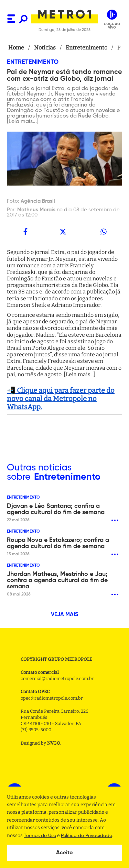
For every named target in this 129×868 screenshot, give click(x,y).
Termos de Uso (40, 836)
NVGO (54, 743)
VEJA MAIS (64, 615)
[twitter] (63, 232)
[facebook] (25, 232)
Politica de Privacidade (87, 836)
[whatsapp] (104, 232)
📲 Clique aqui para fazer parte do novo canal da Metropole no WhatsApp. (61, 399)
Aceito (64, 853)
